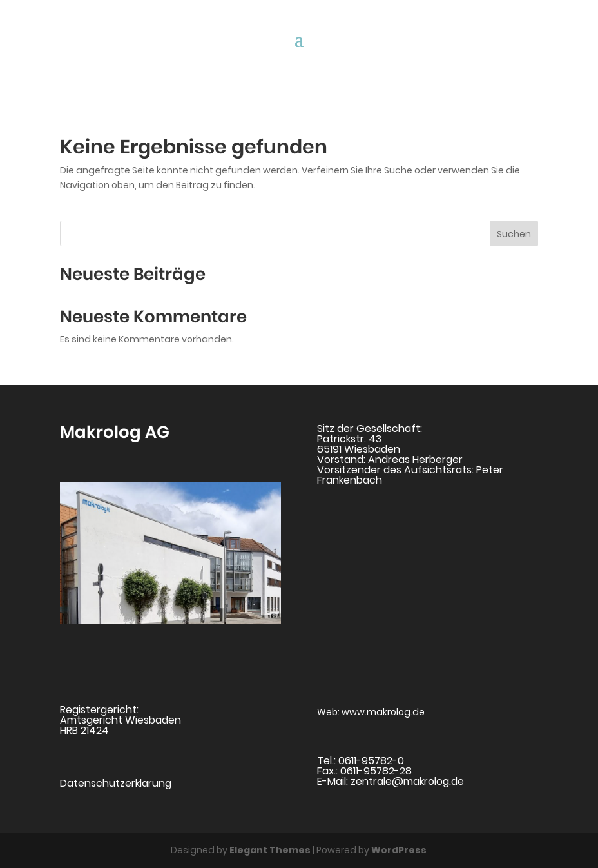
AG (155, 432)
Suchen (514, 234)
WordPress (399, 850)
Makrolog (101, 432)
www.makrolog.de (383, 712)
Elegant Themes (270, 850)
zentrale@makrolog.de (407, 781)
